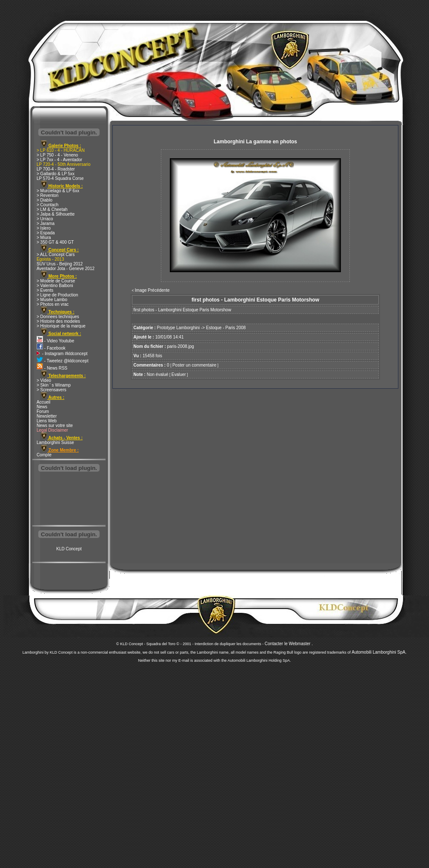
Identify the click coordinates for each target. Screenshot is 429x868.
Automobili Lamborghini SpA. (379, 652)
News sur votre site (55, 425)
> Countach (47, 205)
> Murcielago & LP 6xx (58, 191)
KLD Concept (69, 549)
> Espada (46, 233)
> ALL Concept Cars (56, 255)
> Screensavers (51, 390)
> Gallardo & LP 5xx (56, 174)
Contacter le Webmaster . (289, 644)
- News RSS (52, 368)
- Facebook (51, 348)
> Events (45, 290)
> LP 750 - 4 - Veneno (57, 155)
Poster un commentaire (194, 365)
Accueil (43, 402)
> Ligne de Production (57, 295)
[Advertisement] (69, 499)
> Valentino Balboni (55, 286)
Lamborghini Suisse (55, 443)
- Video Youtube (55, 341)
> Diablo (44, 200)
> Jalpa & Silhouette (56, 214)
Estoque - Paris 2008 (226, 328)
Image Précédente (152, 290)
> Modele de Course (56, 281)
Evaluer (179, 374)
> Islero (44, 228)
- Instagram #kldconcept (62, 354)
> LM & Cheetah (52, 209)
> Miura (44, 238)
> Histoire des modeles (58, 321)
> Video (44, 380)
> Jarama (46, 223)
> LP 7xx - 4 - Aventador (59, 160)
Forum (43, 411)
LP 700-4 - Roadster (56, 169)
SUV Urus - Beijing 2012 (60, 264)
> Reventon (47, 195)
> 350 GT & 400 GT (55, 242)
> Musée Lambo (52, 300)
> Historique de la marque (61, 326)
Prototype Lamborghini (179, 328)
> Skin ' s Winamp (54, 385)
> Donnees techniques (58, 317)
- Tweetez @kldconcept (63, 361)
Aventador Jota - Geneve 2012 (66, 269)
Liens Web (47, 421)
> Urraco (45, 219)
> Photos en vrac (53, 304)
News (42, 407)
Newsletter (47, 416)
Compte (44, 455)
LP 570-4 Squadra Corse (60, 178)
